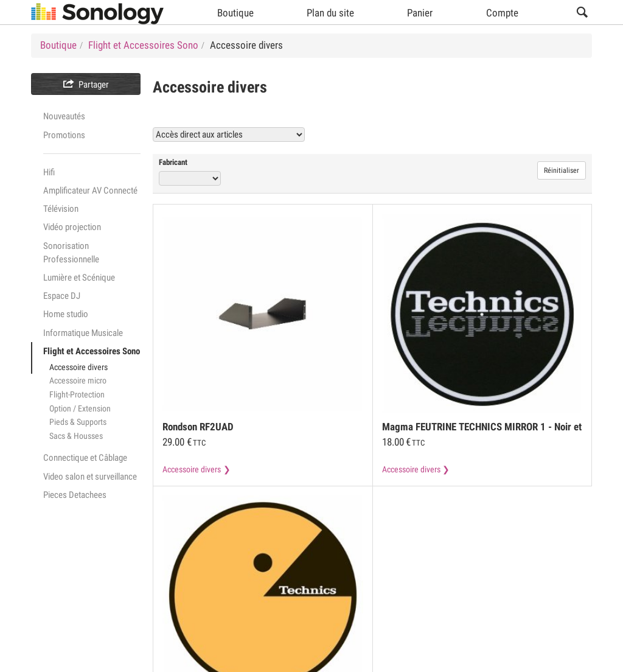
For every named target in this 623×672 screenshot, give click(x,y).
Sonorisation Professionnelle (71, 253)
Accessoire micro (78, 380)
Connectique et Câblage (85, 458)
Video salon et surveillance (90, 477)
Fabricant (173, 162)
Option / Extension (80, 408)
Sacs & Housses (76, 436)
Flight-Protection (77, 394)
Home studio (66, 314)
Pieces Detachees (75, 495)
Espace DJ (62, 296)
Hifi (49, 172)
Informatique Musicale (83, 333)
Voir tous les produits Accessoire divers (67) (490, 134)
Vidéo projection (72, 227)
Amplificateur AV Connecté (90, 191)
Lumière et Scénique (79, 278)
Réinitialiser (562, 170)
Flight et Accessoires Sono (92, 351)
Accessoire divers (78, 367)
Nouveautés (64, 116)
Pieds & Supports (78, 422)
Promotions (64, 135)
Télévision (61, 209)
